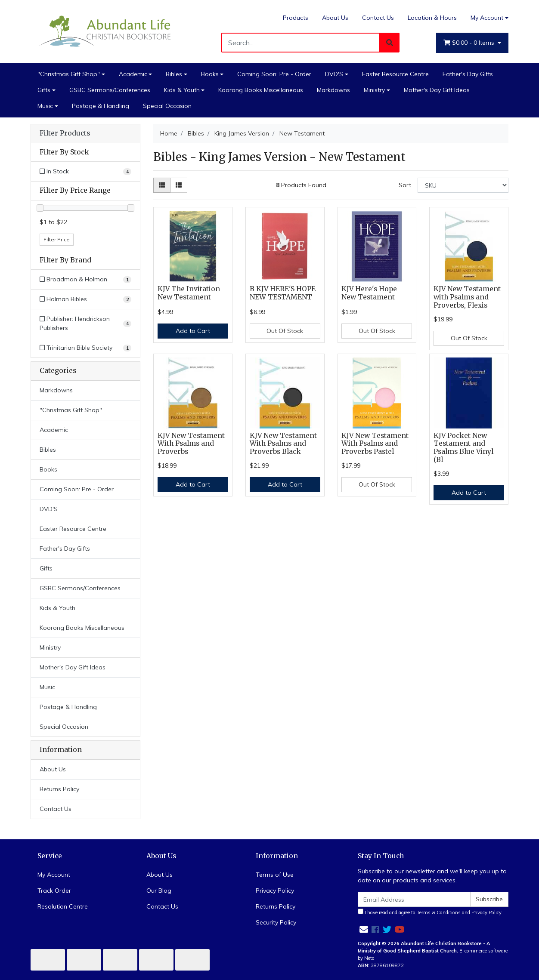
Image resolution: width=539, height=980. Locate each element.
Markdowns (333, 90)
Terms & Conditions (439, 912)
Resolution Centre (63, 906)
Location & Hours (432, 18)
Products (296, 18)
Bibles (174, 74)
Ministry (374, 90)
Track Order (54, 891)
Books (210, 74)
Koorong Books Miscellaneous (261, 90)
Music (45, 106)
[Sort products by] (463, 185)
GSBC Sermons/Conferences (110, 90)
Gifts (44, 90)
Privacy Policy (275, 891)
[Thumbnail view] (162, 185)
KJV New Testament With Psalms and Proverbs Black (283, 444)
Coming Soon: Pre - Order (274, 74)
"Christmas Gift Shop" (69, 74)
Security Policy (276, 922)
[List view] (179, 185)
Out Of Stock (285, 331)
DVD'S (334, 74)
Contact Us (378, 18)
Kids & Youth (182, 90)
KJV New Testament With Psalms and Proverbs (191, 444)
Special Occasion (167, 106)
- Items (470, 43)
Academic (133, 74)
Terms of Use (275, 875)
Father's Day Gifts (468, 74)
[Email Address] (414, 899)
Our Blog (159, 891)
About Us (335, 18)
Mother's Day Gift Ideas (437, 90)
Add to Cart (193, 331)
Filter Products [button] (65, 133)
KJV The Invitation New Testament (189, 293)
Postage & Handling (101, 106)
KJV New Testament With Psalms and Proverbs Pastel (375, 444)
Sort (405, 185)
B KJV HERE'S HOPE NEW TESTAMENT (283, 293)
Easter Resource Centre (395, 74)
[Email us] (364, 929)
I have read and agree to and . (430, 912)
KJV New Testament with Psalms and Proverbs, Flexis (467, 297)
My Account (54, 875)
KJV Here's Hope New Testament (369, 293)
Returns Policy (59, 789)
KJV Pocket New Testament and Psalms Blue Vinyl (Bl (463, 448)
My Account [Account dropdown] (487, 18)
